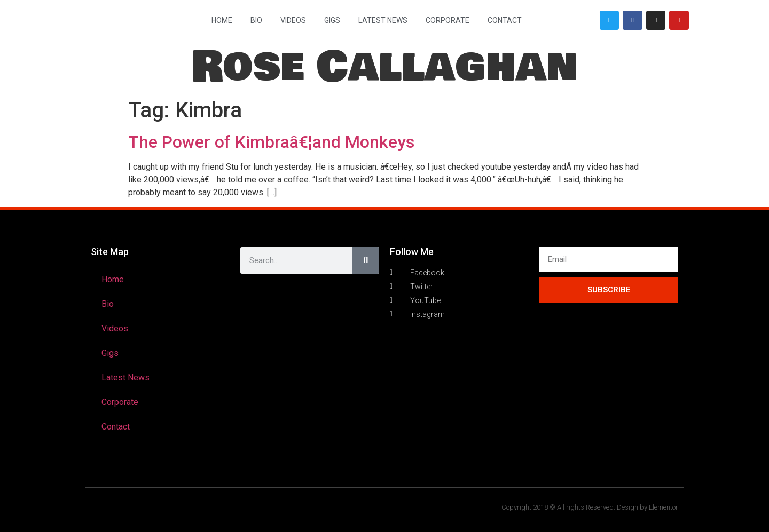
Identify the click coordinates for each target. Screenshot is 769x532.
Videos (293, 20)
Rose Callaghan (384, 67)
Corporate (448, 20)
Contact (505, 20)
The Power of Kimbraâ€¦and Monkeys (271, 142)
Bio (256, 20)
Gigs (332, 20)
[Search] (366, 260)
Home (222, 20)
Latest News (383, 20)
